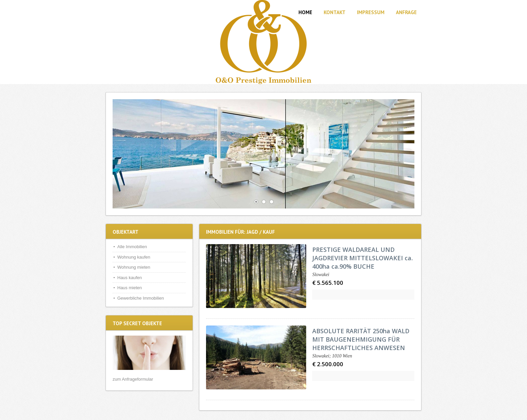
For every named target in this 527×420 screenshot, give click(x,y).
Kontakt (335, 12)
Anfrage (406, 12)
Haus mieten (130, 288)
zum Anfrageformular (133, 379)
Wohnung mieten (134, 267)
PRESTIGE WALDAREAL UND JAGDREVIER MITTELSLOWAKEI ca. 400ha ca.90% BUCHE (362, 258)
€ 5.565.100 (328, 283)
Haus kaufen (130, 278)
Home (305, 12)
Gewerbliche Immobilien (141, 298)
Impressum (371, 12)
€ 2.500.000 (328, 364)
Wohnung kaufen (134, 257)
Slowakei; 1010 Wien (332, 356)
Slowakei (321, 275)
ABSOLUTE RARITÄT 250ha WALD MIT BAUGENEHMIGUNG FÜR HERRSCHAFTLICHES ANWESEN (361, 339)
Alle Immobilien (132, 247)
